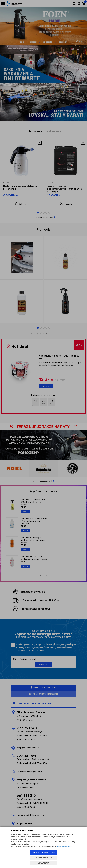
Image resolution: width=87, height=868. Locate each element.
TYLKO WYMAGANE (43, 858)
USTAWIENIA (43, 863)
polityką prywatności (65, 846)
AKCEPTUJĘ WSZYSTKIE (43, 852)
